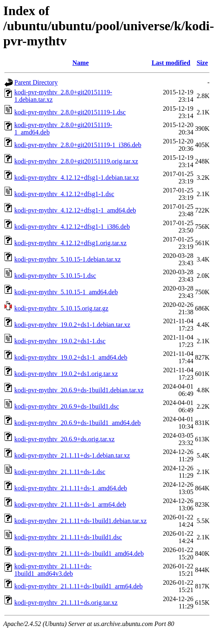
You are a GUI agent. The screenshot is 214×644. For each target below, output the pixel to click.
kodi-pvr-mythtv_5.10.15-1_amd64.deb (66, 292)
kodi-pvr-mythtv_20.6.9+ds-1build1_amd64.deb (78, 423)
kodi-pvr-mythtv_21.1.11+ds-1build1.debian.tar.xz (80, 521)
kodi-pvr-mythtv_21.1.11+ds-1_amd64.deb (71, 488)
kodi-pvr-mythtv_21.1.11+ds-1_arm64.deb (70, 504)
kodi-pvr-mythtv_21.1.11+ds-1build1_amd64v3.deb (53, 570)
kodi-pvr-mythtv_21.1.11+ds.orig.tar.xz (66, 603)
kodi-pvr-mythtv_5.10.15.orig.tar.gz (61, 308)
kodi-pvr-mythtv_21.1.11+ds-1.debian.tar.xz (72, 455)
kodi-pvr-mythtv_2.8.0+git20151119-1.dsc (70, 112)
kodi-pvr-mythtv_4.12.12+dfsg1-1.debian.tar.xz (77, 178)
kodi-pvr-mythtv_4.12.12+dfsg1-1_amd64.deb (75, 210)
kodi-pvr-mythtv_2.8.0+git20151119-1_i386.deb (78, 145)
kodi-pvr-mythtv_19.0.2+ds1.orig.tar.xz (66, 374)
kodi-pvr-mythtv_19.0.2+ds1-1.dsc (60, 341)
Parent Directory (36, 82)
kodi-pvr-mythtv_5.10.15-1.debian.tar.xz (68, 259)
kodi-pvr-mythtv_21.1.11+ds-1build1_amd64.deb (79, 553)
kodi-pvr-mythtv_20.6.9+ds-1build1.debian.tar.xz (79, 390)
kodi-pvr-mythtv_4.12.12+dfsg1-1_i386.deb (72, 227)
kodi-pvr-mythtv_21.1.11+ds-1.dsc (60, 472)
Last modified (171, 63)
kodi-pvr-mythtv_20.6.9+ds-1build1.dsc (67, 406)
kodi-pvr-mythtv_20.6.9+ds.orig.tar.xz (65, 439)
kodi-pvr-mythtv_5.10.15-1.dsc (55, 276)
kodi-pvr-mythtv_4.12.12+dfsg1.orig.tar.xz (70, 243)
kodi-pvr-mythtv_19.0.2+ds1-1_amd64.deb (71, 357)
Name (80, 63)
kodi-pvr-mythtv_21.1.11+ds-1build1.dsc (68, 537)
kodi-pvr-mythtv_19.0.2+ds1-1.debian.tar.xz (72, 325)
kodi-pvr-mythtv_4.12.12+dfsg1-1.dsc (64, 194)
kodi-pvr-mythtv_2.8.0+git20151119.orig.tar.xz (76, 161)
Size (202, 63)
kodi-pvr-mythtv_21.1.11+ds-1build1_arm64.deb (78, 586)
